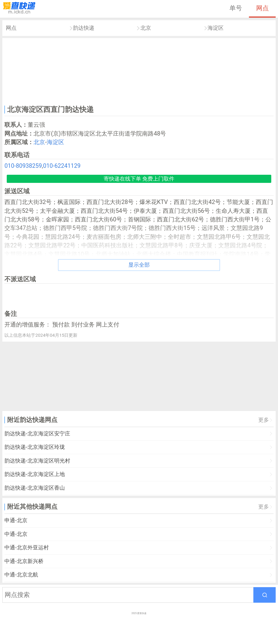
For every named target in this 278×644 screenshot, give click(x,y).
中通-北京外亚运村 (26, 548)
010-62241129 (62, 166)
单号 (236, 8)
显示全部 (139, 265)
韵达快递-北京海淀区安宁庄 (37, 434)
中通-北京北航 (21, 575)
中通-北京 (16, 534)
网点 (262, 8)
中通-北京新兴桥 (24, 561)
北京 (146, 28)
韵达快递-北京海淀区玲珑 (35, 447)
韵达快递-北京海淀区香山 (35, 488)
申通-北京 (16, 520)
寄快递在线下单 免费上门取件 (139, 179)
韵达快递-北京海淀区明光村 (37, 461)
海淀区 (216, 28)
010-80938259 (23, 166)
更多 (264, 420)
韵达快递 (84, 28)
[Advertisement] (139, 71)
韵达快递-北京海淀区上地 (35, 474)
